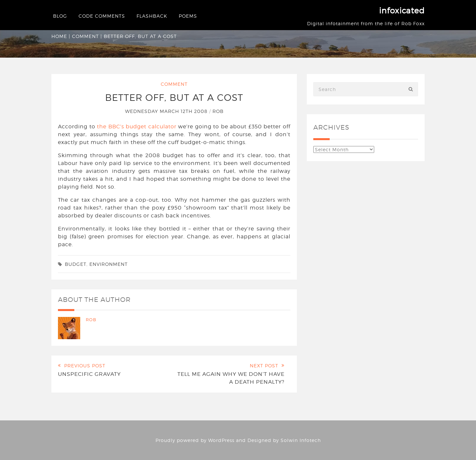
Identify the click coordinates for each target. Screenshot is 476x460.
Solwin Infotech (301, 440)
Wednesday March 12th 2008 (167, 111)
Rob (218, 111)
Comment (85, 36)
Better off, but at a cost (174, 98)
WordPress (221, 440)
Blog (60, 16)
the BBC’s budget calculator (137, 127)
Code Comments (102, 16)
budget (76, 264)
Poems (188, 16)
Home (59, 36)
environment (109, 264)
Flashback (152, 16)
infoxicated (402, 11)
